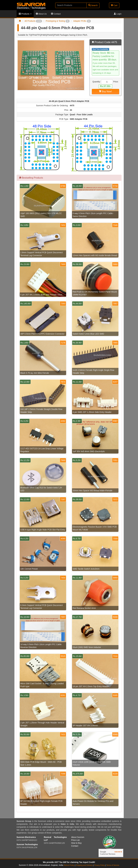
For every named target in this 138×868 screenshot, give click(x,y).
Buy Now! (105, 91)
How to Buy (77, 843)
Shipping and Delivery (84, 865)
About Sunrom (78, 837)
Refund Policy (69, 865)
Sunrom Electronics (26, 837)
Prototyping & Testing (58, 21)
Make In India (67, 824)
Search (93, 5)
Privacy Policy (100, 865)
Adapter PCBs (82, 21)
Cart (114, 5)
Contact (56, 14)
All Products (33, 21)
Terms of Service (113, 865)
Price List (75, 840)
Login (118, 14)
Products (25, 14)
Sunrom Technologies (27, 844)
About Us (41, 14)
